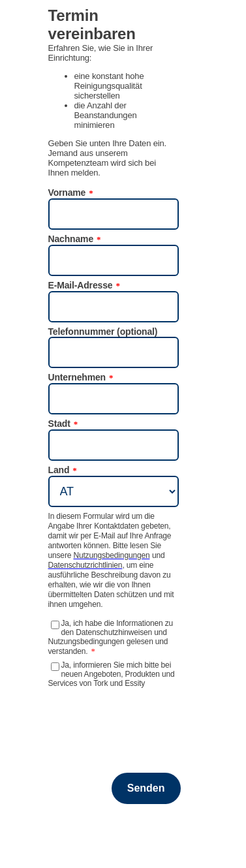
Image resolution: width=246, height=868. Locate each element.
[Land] (114, 491)
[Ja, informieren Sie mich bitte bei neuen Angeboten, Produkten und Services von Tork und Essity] (55, 667)
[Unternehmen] (114, 399)
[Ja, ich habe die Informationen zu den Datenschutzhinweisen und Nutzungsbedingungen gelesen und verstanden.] (55, 625)
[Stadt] (114, 445)
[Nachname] (114, 260)
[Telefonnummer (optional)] (114, 352)
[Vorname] (114, 214)
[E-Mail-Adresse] (114, 307)
